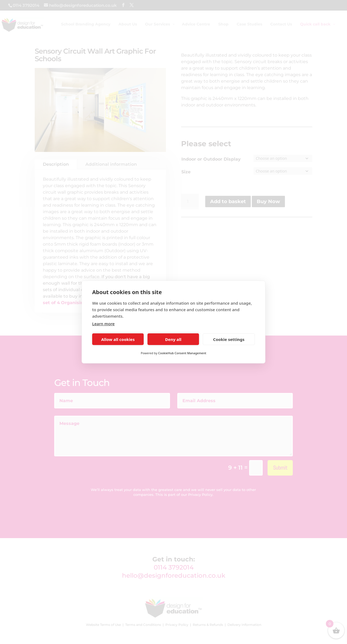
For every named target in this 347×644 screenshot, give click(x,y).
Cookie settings (229, 339)
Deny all (173, 339)
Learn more (103, 324)
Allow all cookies (118, 339)
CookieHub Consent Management (182, 353)
